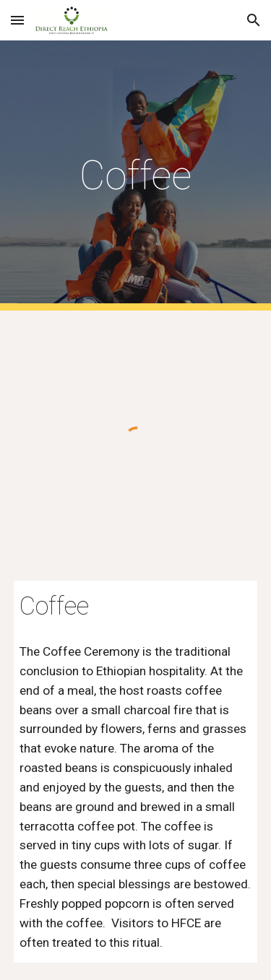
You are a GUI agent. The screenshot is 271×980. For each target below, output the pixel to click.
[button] (17, 20)
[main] (136, 175)
